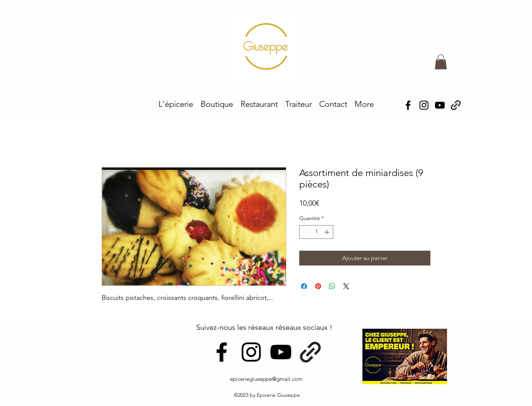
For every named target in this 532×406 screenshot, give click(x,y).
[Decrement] (305, 232)
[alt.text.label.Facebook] (408, 105)
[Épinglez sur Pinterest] (318, 286)
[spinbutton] (316, 232)
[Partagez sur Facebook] (304, 286)
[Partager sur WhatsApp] (332, 286)
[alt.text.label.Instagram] (424, 105)
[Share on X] (346, 286)
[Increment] (328, 232)
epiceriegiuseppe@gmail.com (266, 379)
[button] (441, 62)
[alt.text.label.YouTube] (281, 352)
